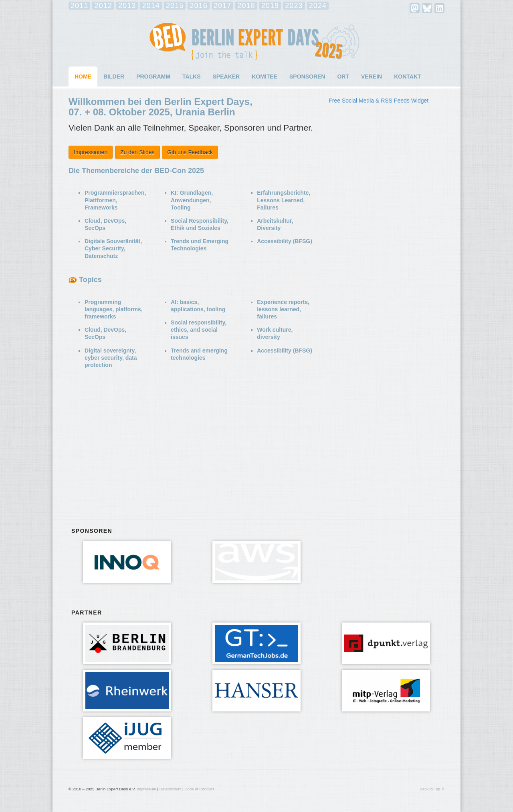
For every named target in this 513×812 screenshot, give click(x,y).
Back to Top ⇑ (432, 789)
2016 (198, 6)
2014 (151, 6)
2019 (270, 6)
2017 (222, 6)
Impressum (146, 789)
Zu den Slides (137, 152)
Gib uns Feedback (190, 152)
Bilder (114, 77)
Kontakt (407, 77)
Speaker (226, 77)
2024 (318, 6)
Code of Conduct (199, 789)
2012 (103, 6)
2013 (127, 6)
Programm (153, 77)
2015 (175, 6)
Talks (192, 77)
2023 (294, 6)
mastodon (415, 8)
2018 (246, 6)
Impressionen (91, 152)
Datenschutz (170, 789)
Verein (372, 77)
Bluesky (427, 8)
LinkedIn (439, 8)
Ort (343, 77)
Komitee (265, 77)
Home (83, 77)
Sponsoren (307, 77)
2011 (79, 6)
